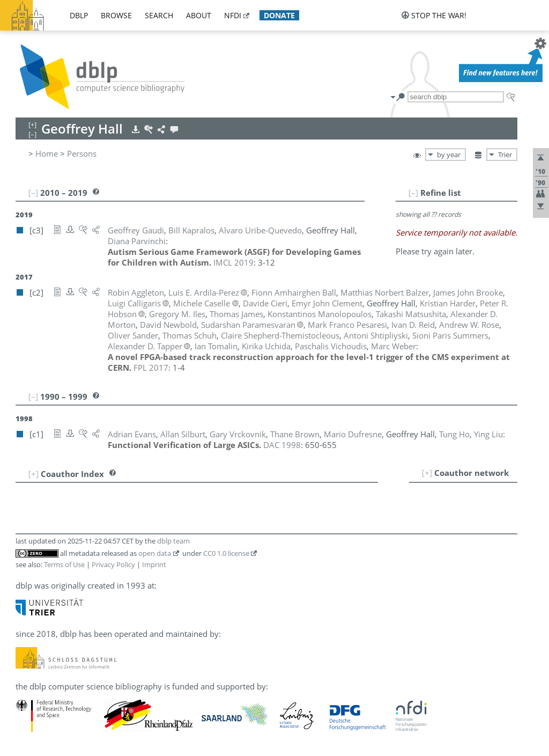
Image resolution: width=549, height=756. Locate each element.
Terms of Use (64, 564)
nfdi (233, 15)
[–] (413, 193)
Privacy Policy (113, 564)
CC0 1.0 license (226, 553)
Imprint (154, 564)
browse (116, 15)
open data (155, 553)
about (199, 15)
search (159, 15)
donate (279, 15)
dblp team (173, 541)
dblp (79, 15)
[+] (427, 473)
